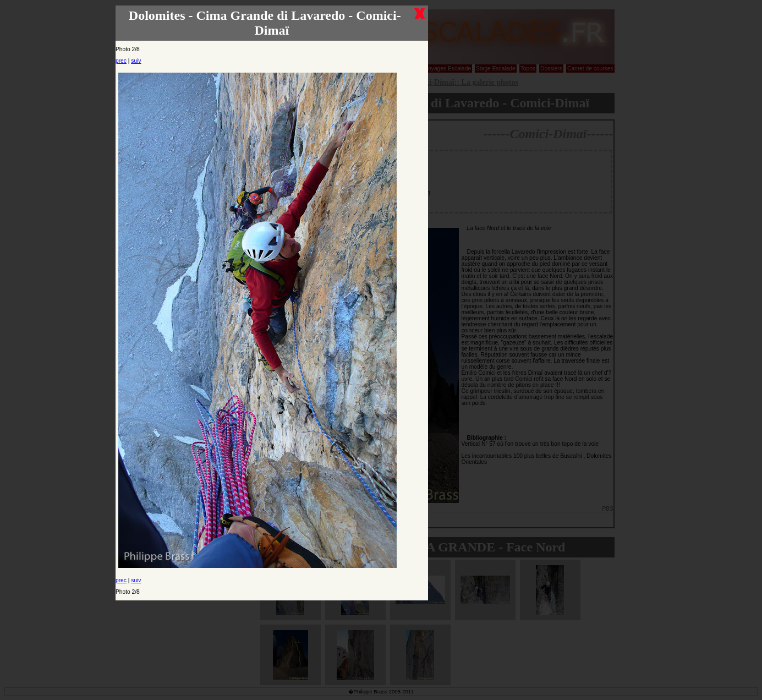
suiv (136, 61)
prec (121, 61)
